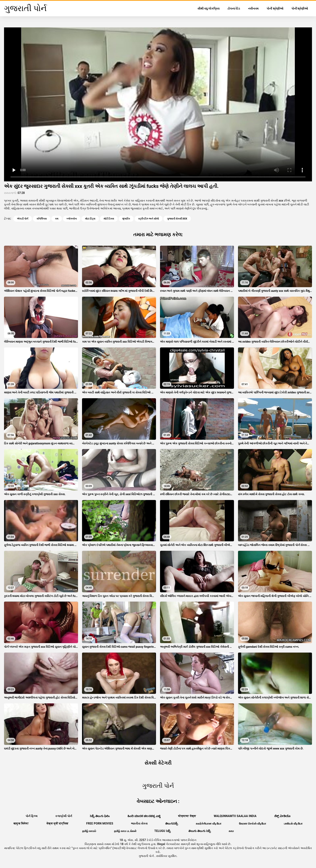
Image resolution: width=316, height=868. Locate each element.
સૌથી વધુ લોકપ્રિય (208, 8)
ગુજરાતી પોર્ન (147, 856)
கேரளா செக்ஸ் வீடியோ (253, 823)
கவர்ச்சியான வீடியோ (209, 823)
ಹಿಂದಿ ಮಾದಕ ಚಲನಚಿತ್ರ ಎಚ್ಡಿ (144, 816)
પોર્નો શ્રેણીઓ (275, 8)
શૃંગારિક (126, 219)
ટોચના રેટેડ (234, 8)
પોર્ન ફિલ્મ (32, 816)
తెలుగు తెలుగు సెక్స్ (200, 831)
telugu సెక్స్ (163, 831)
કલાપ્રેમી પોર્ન (64, 816)
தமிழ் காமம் (89, 831)
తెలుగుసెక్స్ (172, 823)
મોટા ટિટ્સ (90, 219)
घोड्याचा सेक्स (187, 816)
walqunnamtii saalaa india (235, 816)
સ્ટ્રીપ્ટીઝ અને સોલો (149, 219)
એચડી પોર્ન (23, 219)
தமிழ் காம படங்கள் (125, 831)
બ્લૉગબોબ (72, 219)
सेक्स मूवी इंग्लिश (58, 823)
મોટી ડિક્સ (109, 219)
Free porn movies (100, 823)
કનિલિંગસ (42, 219)
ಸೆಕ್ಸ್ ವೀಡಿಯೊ (282, 816)
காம (231, 831)
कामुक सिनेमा (21, 823)
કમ (57, 219)
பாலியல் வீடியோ (293, 823)
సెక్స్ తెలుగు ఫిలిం (100, 816)
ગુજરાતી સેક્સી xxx (177, 219)
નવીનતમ (253, 8)
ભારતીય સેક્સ (139, 823)
